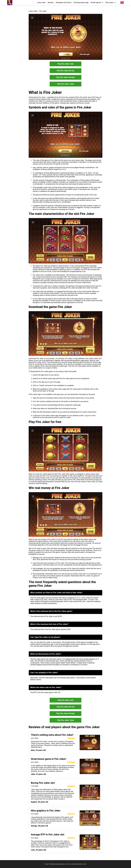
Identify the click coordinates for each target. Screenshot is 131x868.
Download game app (81, 3)
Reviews (51, 3)
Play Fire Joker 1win (65, 64)
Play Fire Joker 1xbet (65, 84)
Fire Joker (43, 11)
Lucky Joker (41, 3)
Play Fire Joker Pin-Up (65, 71)
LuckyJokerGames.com (78, 864)
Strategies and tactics (64, 3)
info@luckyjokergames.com (59, 864)
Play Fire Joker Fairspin (65, 77)
